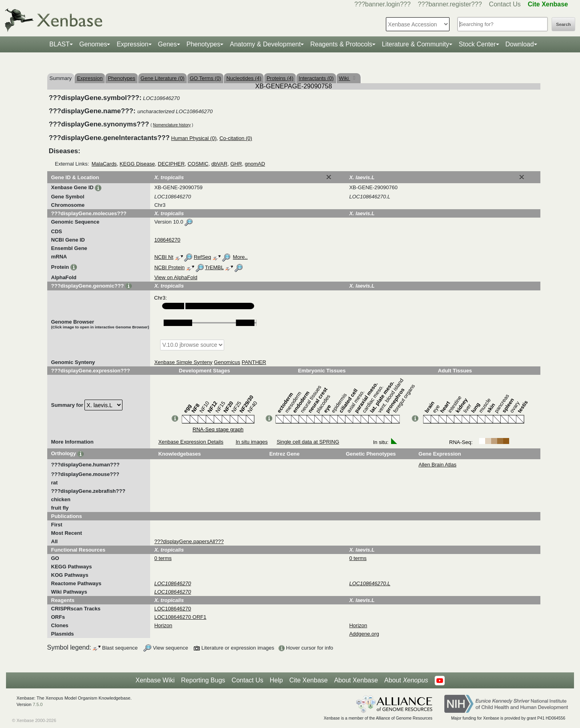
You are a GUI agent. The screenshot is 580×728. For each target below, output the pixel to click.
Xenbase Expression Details (191, 442)
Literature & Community (415, 44)
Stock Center (477, 44)
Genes (168, 44)
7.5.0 (38, 704)
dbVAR (219, 164)
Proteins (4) (280, 78)
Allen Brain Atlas (438, 465)
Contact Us (505, 4)
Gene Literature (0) (163, 78)
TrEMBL (214, 267)
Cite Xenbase (309, 680)
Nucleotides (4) (244, 78)
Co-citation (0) (236, 138)
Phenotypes (204, 44)
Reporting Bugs (203, 680)
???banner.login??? (382, 4)
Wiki (345, 78)
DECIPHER (171, 164)
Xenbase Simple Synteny (183, 362)
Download (520, 44)
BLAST (59, 44)
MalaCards (104, 164)
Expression (132, 44)
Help (276, 680)
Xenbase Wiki (155, 680)
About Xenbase (356, 680)
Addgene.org (364, 634)
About (406, 680)
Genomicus (227, 362)
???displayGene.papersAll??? (189, 541)
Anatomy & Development (265, 44)
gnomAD (255, 164)
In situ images (252, 442)
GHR (236, 164)
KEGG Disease (137, 164)
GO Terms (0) (206, 78)
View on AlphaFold (176, 277)
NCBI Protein (169, 267)
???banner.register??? (450, 4)
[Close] (329, 177)
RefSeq (202, 257)
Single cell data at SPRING (308, 442)
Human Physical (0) (194, 138)
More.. (240, 257)
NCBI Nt (164, 257)
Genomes (93, 44)
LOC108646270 (173, 609)
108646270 (167, 240)
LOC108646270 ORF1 (180, 617)
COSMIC (198, 164)
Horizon (163, 625)
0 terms (163, 558)
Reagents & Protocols (341, 44)
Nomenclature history (172, 125)
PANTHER (254, 362)
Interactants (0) (316, 78)
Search (563, 24)
